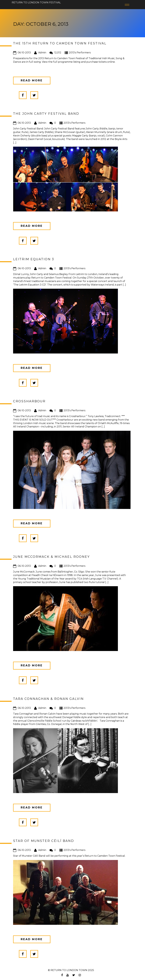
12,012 (58, 53)
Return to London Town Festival (36, 1)
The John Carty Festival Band (46, 114)
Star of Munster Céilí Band (44, 841)
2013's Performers (80, 53)
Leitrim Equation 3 (34, 259)
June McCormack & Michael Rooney (51, 557)
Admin (42, 53)
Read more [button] (32, 80)
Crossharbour (29, 401)
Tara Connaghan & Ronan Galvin (48, 699)
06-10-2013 (24, 53)
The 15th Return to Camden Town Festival (60, 43)
